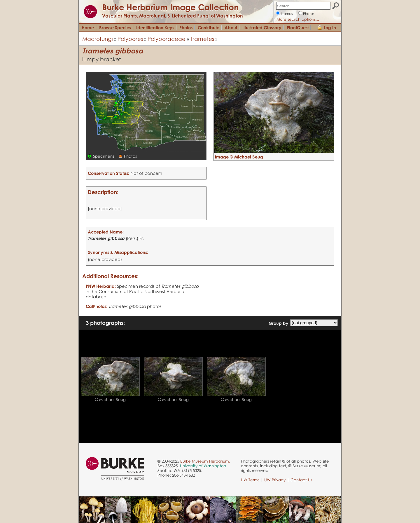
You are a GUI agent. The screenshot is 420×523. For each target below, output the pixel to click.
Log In (330, 27)
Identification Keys (155, 27)
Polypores (130, 39)
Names (287, 14)
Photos (309, 14)
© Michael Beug (110, 400)
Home (88, 27)
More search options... (298, 19)
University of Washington (203, 466)
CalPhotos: (97, 306)
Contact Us (301, 480)
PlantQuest (298, 27)
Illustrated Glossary (262, 27)
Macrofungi (98, 39)
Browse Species (115, 27)
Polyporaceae (167, 39)
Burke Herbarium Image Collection (170, 7)
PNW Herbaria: (101, 286)
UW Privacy (275, 480)
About (231, 27)
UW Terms (250, 480)
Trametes (202, 39)
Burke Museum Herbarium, (205, 461)
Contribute (209, 27)
